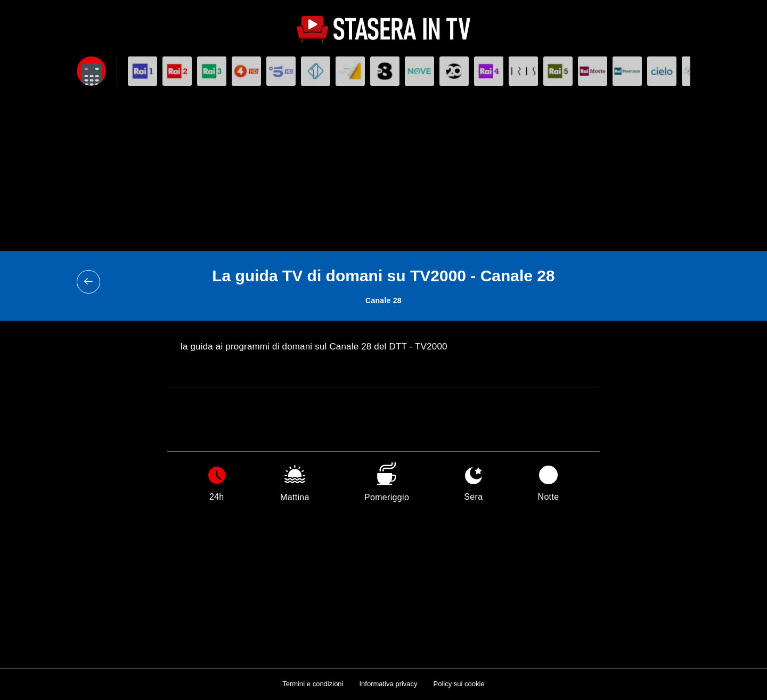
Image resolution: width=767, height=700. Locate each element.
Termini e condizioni (313, 684)
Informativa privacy (388, 684)
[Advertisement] (383, 171)
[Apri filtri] (91, 71)
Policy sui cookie (459, 684)
